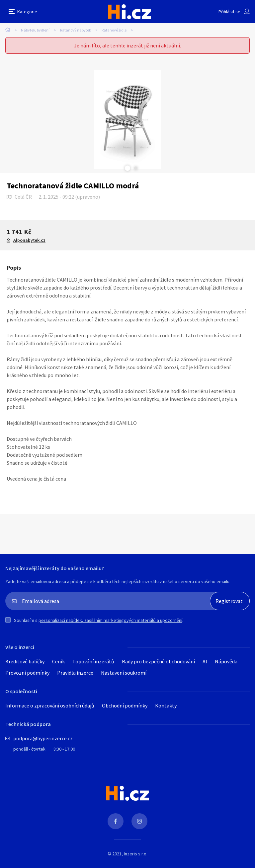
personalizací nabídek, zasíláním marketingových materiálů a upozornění (110, 620)
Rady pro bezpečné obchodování (158, 661)
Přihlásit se (229, 12)
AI (205, 661)
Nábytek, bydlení (35, 30)
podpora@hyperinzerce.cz (43, 738)
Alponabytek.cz (29, 240)
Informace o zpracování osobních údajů (50, 705)
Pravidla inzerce (75, 673)
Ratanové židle (114, 30)
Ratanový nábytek (76, 30)
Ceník (58, 661)
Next (136, 168)
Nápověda (226, 661)
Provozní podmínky (27, 673)
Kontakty (166, 705)
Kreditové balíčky (25, 661)
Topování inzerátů (93, 661)
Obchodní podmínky (125, 705)
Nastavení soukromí (124, 673)
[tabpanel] (127, 119)
